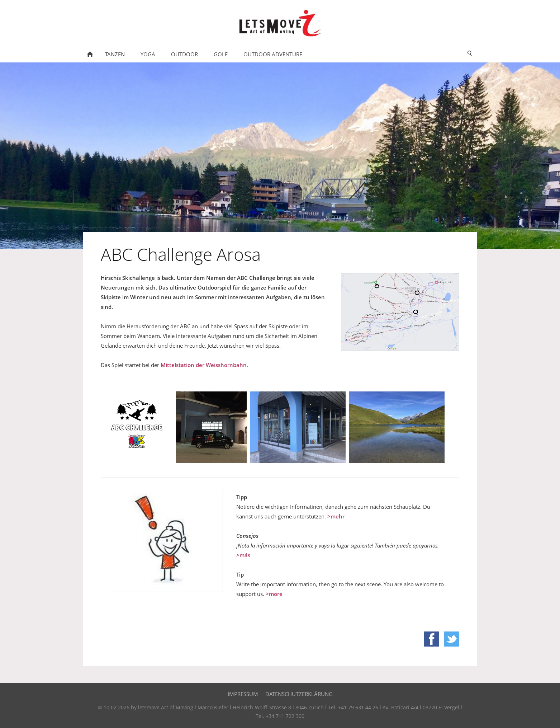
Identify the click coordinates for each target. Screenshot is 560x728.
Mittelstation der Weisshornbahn (204, 365)
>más (243, 555)
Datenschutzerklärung (299, 694)
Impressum (243, 694)
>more (274, 594)
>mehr (336, 516)
